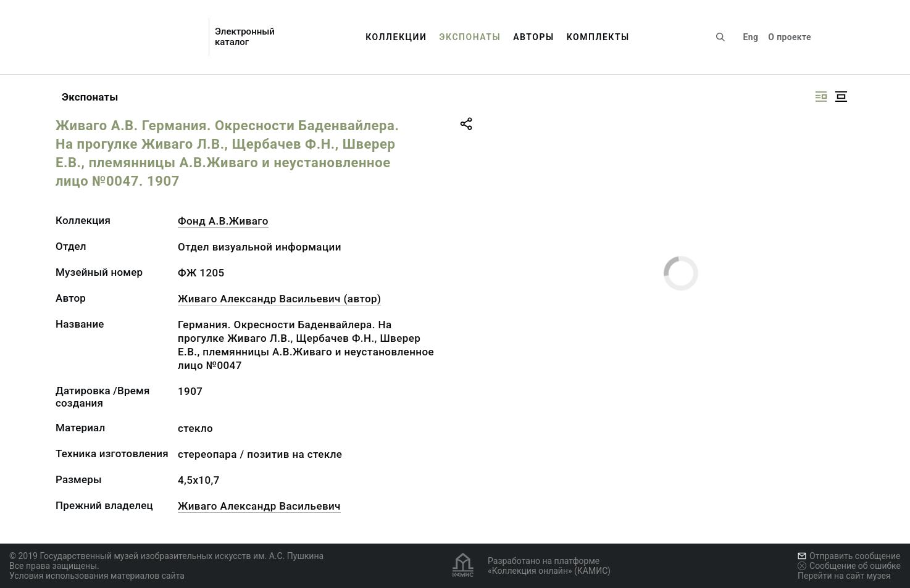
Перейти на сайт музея (844, 576)
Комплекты (598, 37)
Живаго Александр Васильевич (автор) (279, 299)
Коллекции (396, 37)
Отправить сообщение (849, 556)
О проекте (789, 37)
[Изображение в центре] (841, 97)
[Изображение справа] (821, 97)
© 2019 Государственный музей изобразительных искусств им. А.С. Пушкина (166, 556)
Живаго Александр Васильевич (259, 506)
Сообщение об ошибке (849, 566)
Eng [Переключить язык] (751, 37)
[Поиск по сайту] (720, 37)
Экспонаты (470, 37)
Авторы (534, 37)
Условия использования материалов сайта (97, 576)
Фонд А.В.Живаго (223, 221)
